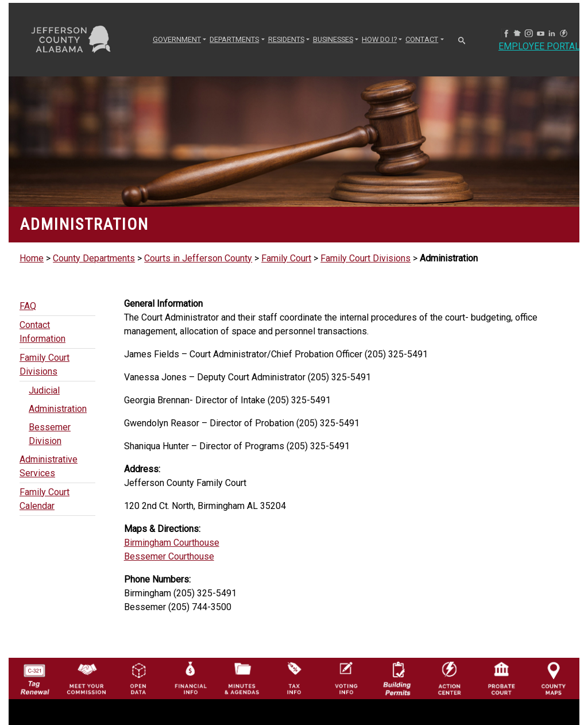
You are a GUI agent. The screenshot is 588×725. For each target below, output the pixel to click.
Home (32, 258)
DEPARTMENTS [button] (234, 39)
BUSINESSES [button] (333, 39)
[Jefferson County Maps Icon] (554, 678)
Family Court (286, 258)
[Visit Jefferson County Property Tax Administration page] (294, 678)
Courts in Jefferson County (198, 258)
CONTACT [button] (422, 39)
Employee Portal (539, 46)
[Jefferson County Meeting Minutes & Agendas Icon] (242, 678)
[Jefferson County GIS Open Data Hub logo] (138, 678)
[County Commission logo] (86, 678)
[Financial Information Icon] (190, 678)
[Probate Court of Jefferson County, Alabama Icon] (501, 678)
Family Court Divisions (365, 258)
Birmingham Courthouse (172, 543)
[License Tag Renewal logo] (34, 676)
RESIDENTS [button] (286, 39)
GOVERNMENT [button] (177, 39)
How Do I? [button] (379, 39)
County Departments (94, 258)
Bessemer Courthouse (169, 556)
